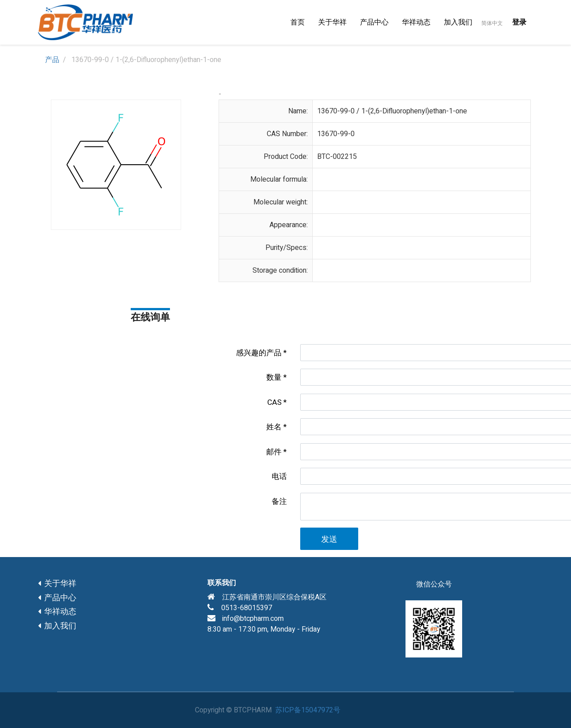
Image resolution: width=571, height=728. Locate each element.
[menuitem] (298, 22)
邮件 (274, 452)
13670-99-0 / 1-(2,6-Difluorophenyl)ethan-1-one (392, 111)
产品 (52, 60)
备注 (279, 501)
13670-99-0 (336, 134)
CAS (274, 402)
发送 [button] (329, 539)
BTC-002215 (337, 157)
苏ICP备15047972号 (308, 710)
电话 (279, 476)
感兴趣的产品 (259, 353)
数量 (274, 377)
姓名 (274, 427)
